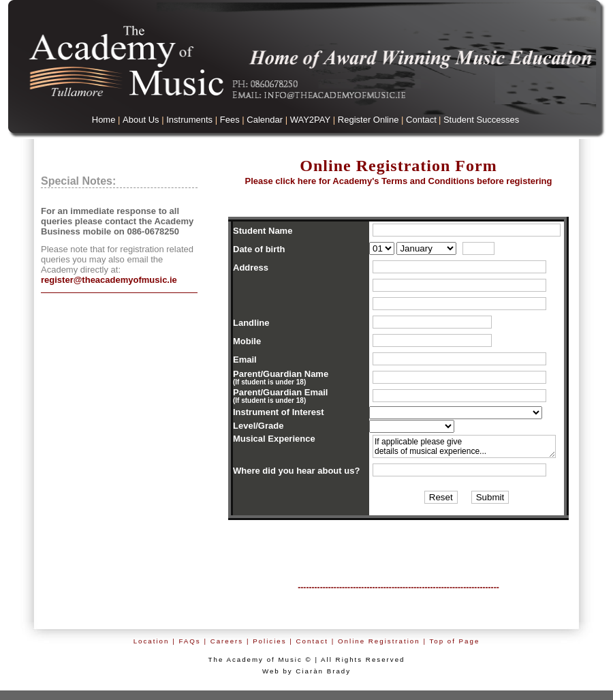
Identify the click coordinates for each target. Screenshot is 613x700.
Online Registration (379, 641)
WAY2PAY (310, 120)
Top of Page (454, 641)
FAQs (189, 641)
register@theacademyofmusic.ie (109, 280)
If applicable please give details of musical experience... (464, 446)
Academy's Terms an (398, 181)
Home (104, 120)
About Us (141, 120)
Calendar (265, 120)
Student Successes (481, 120)
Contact (421, 120)
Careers (227, 641)
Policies (270, 641)
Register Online (368, 120)
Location (152, 641)
